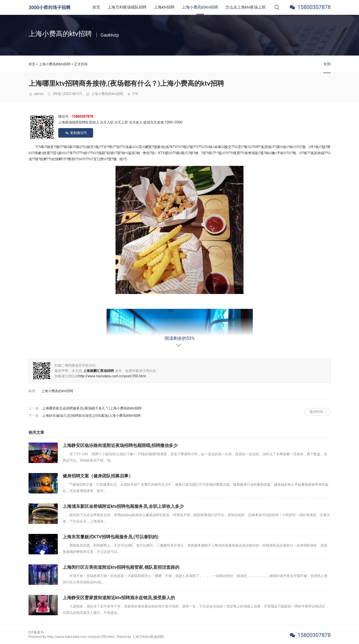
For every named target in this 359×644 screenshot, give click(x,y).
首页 (96, 7)
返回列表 (316, 412)
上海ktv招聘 (164, 7)
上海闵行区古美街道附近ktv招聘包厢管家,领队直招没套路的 (121, 567)
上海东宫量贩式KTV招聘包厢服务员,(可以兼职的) (111, 537)
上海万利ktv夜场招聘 (148, 637)
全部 (327, 64)
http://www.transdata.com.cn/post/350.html (112, 376)
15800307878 (314, 7)
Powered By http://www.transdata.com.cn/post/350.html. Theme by (80, 637)
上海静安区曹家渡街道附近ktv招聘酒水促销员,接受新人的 (119, 598)
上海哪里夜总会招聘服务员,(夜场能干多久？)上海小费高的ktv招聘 (92, 408)
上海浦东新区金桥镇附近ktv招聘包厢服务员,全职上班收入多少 (123, 506)
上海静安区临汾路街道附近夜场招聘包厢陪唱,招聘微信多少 (120, 445)
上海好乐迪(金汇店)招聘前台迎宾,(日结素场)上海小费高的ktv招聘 (92, 416)
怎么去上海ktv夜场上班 (246, 7)
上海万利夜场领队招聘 (127, 7)
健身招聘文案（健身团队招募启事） (98, 476)
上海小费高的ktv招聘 (200, 7)
